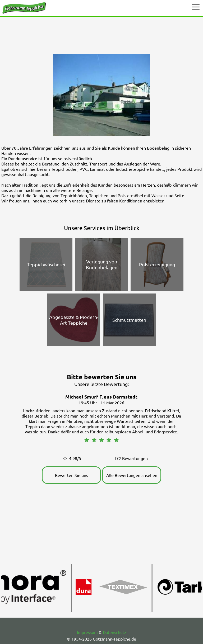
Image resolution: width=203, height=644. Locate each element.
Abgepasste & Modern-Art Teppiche (74, 320)
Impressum (87, 632)
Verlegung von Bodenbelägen (102, 264)
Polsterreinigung (157, 264)
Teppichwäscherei (46, 264)
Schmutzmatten (129, 320)
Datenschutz (115, 632)
